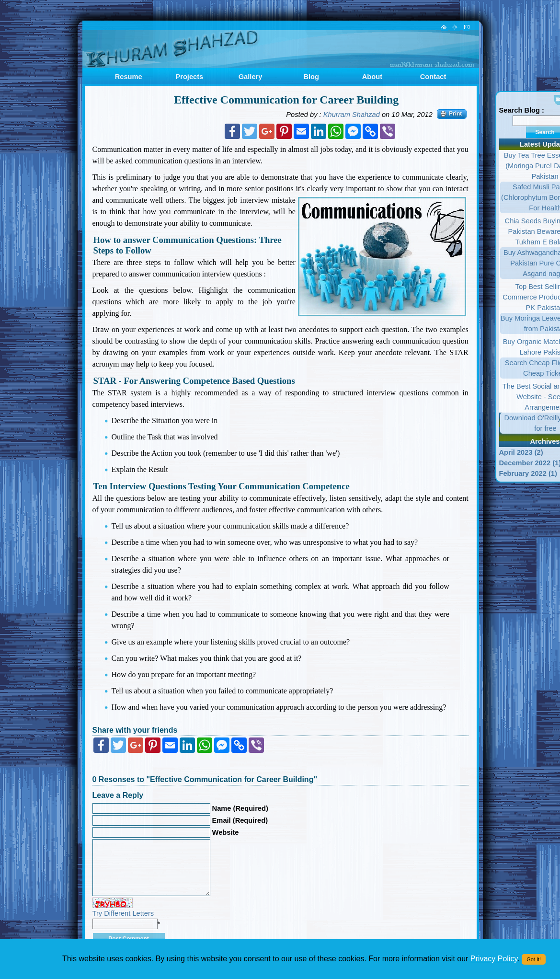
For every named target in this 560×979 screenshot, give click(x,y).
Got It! (534, 959)
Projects (189, 77)
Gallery (251, 77)
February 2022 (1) (528, 473)
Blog (311, 77)
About (372, 77)
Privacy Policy (494, 959)
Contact (433, 77)
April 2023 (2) (521, 452)
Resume (129, 77)
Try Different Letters (123, 913)
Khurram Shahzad (352, 115)
